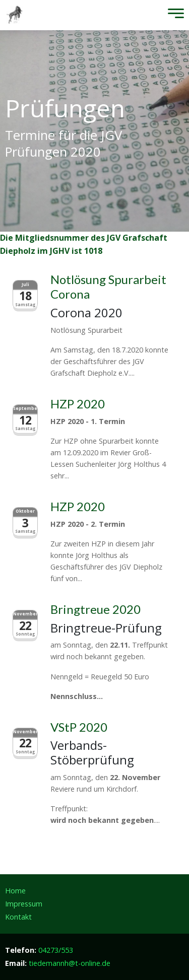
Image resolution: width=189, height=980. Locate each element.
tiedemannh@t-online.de (70, 963)
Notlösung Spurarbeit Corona (108, 287)
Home (15, 891)
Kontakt (18, 917)
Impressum (24, 904)
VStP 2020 (79, 727)
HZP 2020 (78, 404)
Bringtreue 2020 (96, 609)
